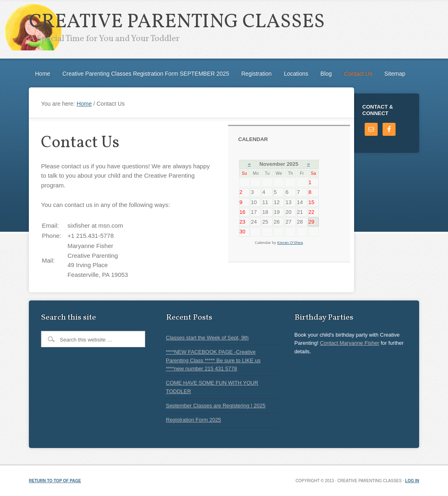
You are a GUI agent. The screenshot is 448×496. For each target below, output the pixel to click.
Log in (412, 481)
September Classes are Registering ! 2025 (216, 406)
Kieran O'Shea (290, 243)
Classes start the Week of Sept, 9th (207, 338)
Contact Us (358, 74)
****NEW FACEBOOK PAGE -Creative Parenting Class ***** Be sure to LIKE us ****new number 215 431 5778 (213, 360)
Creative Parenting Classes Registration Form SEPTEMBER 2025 (146, 74)
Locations (296, 74)
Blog (326, 74)
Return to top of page (55, 481)
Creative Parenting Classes (177, 22)
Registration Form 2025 (194, 420)
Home (42, 74)
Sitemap (395, 74)
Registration (256, 74)
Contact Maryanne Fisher (350, 343)
